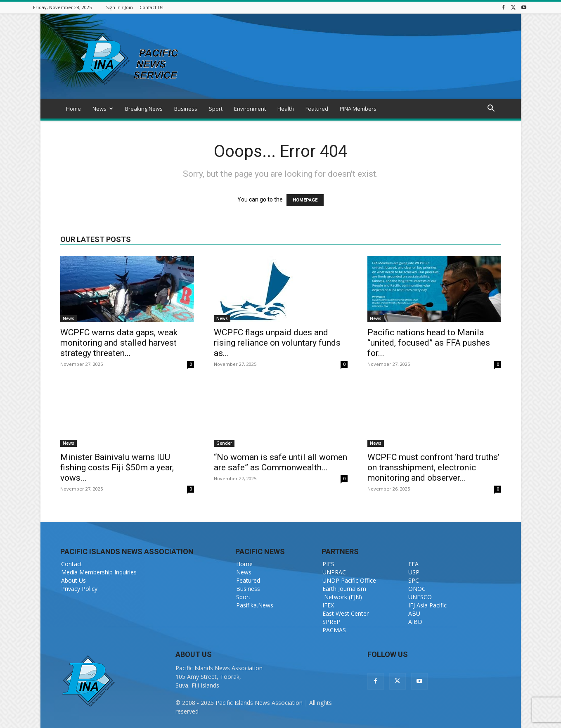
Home (73, 109)
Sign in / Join (120, 7)
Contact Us (151, 7)
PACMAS (334, 630)
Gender (224, 443)
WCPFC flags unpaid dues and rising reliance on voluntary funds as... (277, 343)
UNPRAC (334, 572)
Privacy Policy (79, 589)
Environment (250, 109)
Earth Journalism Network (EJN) (344, 593)
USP (414, 572)
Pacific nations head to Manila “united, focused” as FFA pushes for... (429, 343)
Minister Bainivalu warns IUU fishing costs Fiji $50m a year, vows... (117, 467)
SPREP (331, 622)
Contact (72, 564)
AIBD (415, 622)
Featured (317, 109)
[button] (491, 109)
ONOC (417, 589)
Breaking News (144, 109)
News (103, 109)
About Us (73, 580)
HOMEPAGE (305, 200)
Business (186, 109)
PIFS (328, 564)
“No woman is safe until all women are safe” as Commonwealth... (280, 462)
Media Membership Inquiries (99, 572)
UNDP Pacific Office (349, 580)
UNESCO (420, 597)
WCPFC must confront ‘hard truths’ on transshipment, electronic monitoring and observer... (433, 467)
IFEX (328, 605)
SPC (414, 580)
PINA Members (358, 109)
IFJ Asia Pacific (427, 605)
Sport (216, 109)
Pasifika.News (255, 605)
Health (286, 109)
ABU (414, 613)
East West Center (346, 613)
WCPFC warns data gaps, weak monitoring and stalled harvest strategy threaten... (119, 343)
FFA (413, 564)
